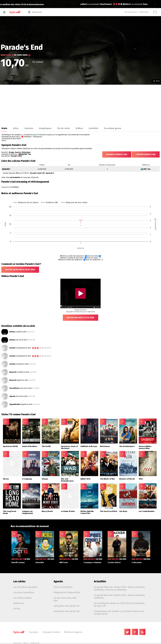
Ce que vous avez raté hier (65, 599)
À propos (34, 632)
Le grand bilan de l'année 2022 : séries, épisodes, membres (120, 596)
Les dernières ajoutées (25, 587)
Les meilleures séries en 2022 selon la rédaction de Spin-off (119, 604)
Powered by (10, 187)
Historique (26, 152)
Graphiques (45, 128)
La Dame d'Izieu (68, 511)
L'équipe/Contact (51, 632)
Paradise (104, 4)
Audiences (19, 603)
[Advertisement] (80, 105)
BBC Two (28, 154)
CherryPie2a (14, 388)
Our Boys (123, 511)
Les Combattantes (147, 511)
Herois (6, 479)
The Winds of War (107, 479)
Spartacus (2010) (10, 446)
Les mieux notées (23, 598)
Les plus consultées (24, 592)
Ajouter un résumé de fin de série (20, 270)
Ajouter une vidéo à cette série (80, 318)
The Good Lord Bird (109, 511)
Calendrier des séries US (66, 606)
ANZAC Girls (86, 479)
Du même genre (113, 128)
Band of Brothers (30, 446)
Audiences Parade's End (117, 154)
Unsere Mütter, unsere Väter (145, 447)
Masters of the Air (127, 479)
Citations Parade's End (146, 154)
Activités (94, 128)
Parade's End (16, 156)
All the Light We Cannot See (87, 512)
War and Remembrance (67, 480)
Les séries (19, 581)
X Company (27, 479)
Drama (12, 152)
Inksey (12, 332)
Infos (16, 128)
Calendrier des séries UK (67, 611)
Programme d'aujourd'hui (67, 592)
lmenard (13, 372)
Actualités (100, 581)
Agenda (58, 581)
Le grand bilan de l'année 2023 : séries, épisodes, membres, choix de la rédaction (120, 588)
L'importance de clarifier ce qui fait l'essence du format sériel (119, 613)
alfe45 (84, 4)
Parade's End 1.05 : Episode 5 (42, 173)
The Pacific (46, 446)
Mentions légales (73, 632)
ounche (12, 348)
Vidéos (79, 128)
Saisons (29, 128)
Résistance (105, 446)
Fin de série (64, 128)
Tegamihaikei (15, 404)
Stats (4, 128)
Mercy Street (47, 511)
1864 (141, 479)
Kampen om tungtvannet (28, 512)
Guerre (18, 152)
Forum (17, 609)
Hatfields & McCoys (89, 446)
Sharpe (45, 479)
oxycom (12, 396)
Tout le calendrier (63, 587)
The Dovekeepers (127, 446)
